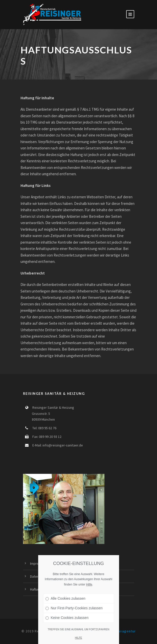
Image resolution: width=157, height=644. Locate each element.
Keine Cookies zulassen (67, 618)
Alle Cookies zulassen (65, 598)
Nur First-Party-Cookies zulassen (74, 608)
